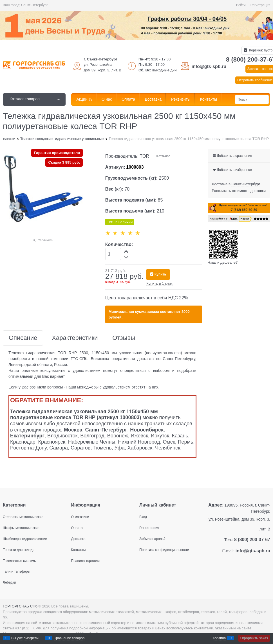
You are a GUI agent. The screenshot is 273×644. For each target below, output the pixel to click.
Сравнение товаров (69, 638)
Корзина (219, 638)
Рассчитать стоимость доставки (239, 191)
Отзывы (124, 338)
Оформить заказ (254, 638)
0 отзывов (163, 156)
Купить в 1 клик (159, 283)
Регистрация (260, 5)
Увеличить (45, 240)
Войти (241, 5)
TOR (145, 156)
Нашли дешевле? (223, 262)
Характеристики (75, 338)
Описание (23, 338)
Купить (160, 274)
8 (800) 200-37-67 (252, 540)
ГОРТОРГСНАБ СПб (20, 606)
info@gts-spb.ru (209, 66)
